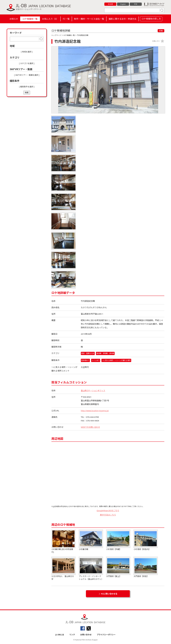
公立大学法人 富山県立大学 (63, 569)
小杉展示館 (91, 540)
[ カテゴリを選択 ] (27, 63)
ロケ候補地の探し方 (151, 19)
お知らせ (14, 19)
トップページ (56, 35)
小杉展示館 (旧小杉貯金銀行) (63, 542)
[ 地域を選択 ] (27, 52)
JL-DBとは (60, 635)
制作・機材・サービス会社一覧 (89, 19)
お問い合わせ (86, 635)
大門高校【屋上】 (118, 567)
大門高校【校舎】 (146, 567)
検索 (27, 93)
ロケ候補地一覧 (30, 19)
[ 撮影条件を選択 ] (27, 87)
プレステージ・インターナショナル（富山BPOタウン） (91, 569)
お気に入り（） (50, 19)
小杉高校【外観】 (118, 540)
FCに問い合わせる (109, 594)
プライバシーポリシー (106, 635)
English (123, 4)
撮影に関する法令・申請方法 (123, 19)
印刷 (161, 31)
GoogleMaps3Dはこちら (108, 511)
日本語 (110, 4)
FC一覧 (66, 19)
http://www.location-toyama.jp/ (96, 411)
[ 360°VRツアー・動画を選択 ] (27, 75)
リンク (72, 635)
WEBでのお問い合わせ (91, 427)
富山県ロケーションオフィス (94, 391)
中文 (136, 4)
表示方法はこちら (108, 515)
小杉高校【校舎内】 (146, 540)
